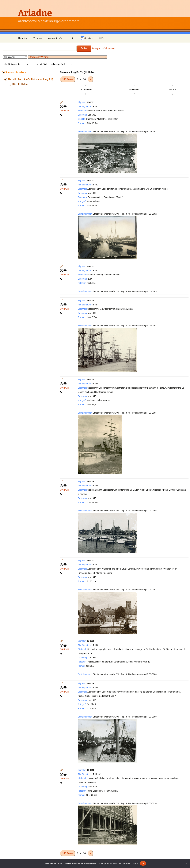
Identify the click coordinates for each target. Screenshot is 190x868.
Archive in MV (55, 38)
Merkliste (87, 38)
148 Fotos (68, 79)
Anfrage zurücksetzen (103, 48)
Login (71, 38)
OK (143, 863)
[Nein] (186, 863)
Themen (37, 38)
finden (84, 48)
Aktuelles (22, 38)
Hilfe (102, 38)
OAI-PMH (64, 111)
